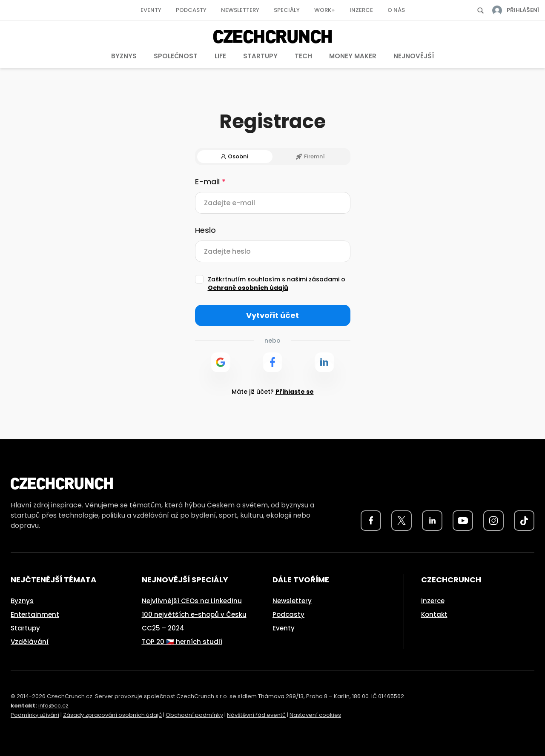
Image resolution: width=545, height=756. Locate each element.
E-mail (210, 182)
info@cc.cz (53, 706)
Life (220, 56)
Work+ (325, 10)
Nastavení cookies (315, 715)
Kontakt (434, 614)
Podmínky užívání (35, 715)
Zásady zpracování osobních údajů (112, 715)
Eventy (151, 10)
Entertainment (35, 614)
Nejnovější (414, 56)
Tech (303, 56)
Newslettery (240, 10)
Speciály (287, 10)
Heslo (205, 230)
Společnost (176, 56)
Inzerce (361, 10)
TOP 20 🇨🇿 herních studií (182, 642)
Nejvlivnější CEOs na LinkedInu (192, 601)
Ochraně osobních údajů (248, 288)
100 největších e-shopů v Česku (194, 614)
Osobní (235, 156)
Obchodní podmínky (194, 715)
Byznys (124, 56)
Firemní (310, 156)
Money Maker (353, 56)
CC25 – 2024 (163, 628)
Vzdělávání (30, 642)
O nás (396, 10)
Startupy (260, 56)
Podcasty (191, 10)
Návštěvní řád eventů (256, 715)
